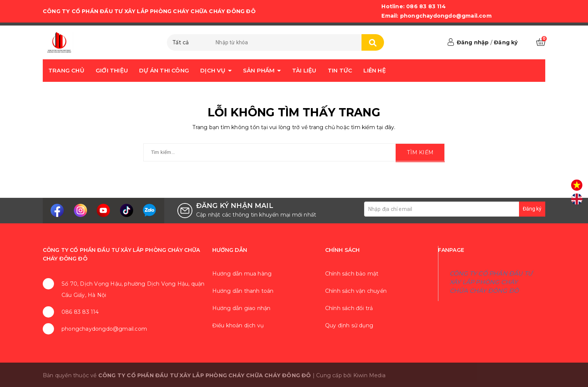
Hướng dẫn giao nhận (241, 308)
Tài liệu (304, 70)
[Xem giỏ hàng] (541, 42)
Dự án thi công (164, 70)
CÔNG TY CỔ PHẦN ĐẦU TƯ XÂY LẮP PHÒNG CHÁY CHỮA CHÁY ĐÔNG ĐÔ (491, 282)
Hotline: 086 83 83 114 (413, 6)
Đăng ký (506, 42)
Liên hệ (374, 70)
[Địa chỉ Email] (455, 209)
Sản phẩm (260, 70)
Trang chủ (66, 70)
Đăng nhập (473, 42)
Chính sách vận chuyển (356, 291)
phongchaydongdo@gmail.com (104, 329)
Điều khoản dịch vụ (238, 325)
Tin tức (340, 70)
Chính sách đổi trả (349, 308)
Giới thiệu (112, 70)
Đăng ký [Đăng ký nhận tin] (532, 209)
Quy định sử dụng (349, 325)
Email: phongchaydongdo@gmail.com (436, 16)
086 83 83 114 (80, 312)
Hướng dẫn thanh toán (243, 291)
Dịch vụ (214, 70)
